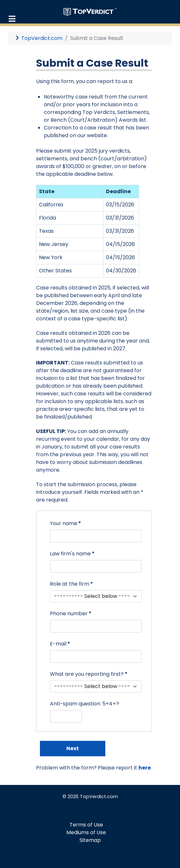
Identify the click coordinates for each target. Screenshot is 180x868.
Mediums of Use (86, 832)
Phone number (71, 613)
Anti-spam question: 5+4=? (85, 704)
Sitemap (90, 840)
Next (73, 748)
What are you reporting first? (89, 674)
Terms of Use (86, 825)
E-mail (60, 644)
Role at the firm (71, 584)
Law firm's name (72, 554)
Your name (66, 523)
